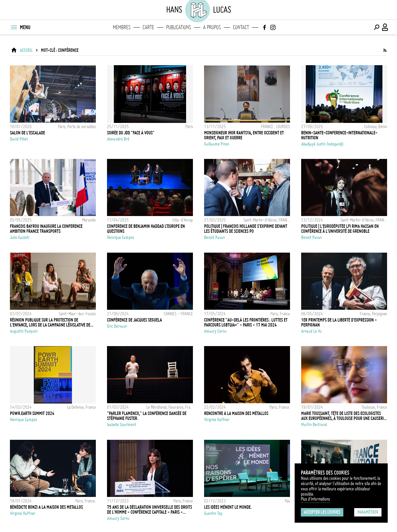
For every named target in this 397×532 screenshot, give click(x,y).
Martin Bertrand (314, 425)
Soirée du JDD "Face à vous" (131, 133)
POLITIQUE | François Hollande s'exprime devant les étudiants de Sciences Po (246, 229)
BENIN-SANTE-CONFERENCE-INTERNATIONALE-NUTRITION (339, 135)
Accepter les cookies (322, 512)
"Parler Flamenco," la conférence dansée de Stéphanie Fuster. (147, 416)
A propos (212, 27)
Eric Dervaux (117, 326)
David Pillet (19, 139)
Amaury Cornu (215, 331)
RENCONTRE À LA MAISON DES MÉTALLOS (236, 413)
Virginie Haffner (217, 420)
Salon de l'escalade (27, 133)
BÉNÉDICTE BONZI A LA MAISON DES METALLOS (46, 507)
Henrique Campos (120, 237)
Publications (179, 27)
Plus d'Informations (315, 499)
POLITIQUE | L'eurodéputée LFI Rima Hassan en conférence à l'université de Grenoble (340, 229)
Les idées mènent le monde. (228, 507)
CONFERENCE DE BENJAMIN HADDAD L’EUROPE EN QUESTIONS (146, 229)
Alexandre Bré (118, 139)
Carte (148, 27)
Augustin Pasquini (24, 331)
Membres (122, 27)
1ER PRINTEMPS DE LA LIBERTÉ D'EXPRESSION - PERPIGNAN (339, 322)
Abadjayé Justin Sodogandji (322, 144)
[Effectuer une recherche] (377, 27)
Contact (241, 27)
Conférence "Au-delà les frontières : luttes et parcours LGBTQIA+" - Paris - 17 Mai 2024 (246, 322)
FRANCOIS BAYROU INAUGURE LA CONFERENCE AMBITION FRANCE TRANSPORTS (46, 229)
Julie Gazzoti (20, 237)
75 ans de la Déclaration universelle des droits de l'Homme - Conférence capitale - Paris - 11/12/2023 (149, 510)
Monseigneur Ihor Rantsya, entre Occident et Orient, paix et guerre (244, 135)
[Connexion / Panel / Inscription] (385, 27)
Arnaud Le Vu (311, 331)
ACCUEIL (26, 50)
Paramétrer (368, 512)
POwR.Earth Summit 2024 (32, 413)
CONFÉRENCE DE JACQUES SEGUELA (134, 320)
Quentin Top (213, 513)
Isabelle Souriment (122, 425)
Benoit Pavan (214, 237)
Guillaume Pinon (217, 144)
